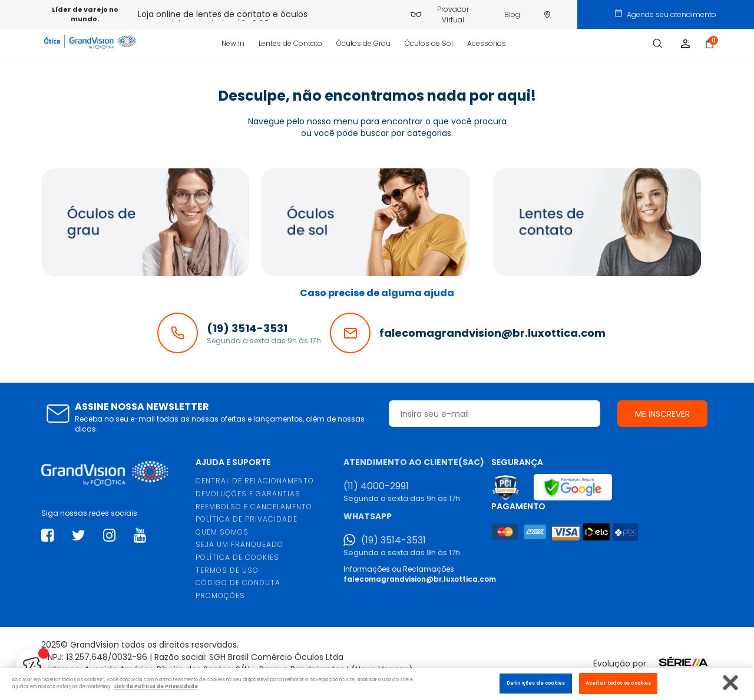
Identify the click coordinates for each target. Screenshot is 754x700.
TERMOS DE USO (227, 570)
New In (233, 43)
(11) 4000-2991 (376, 486)
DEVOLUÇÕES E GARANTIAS (248, 494)
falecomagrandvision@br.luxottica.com (420, 579)
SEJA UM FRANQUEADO (239, 544)
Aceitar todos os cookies (618, 683)
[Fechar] (731, 683)
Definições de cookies (536, 683)
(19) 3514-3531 (393, 540)
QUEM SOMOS (222, 532)
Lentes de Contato (290, 43)
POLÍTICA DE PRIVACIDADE (247, 519)
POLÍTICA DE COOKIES (237, 557)
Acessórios (487, 43)
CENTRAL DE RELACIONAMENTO (255, 481)
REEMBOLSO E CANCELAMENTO (254, 507)
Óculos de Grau (363, 43)
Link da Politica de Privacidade (156, 686)
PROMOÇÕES (220, 596)
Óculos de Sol (429, 43)
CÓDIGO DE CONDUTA (238, 583)
